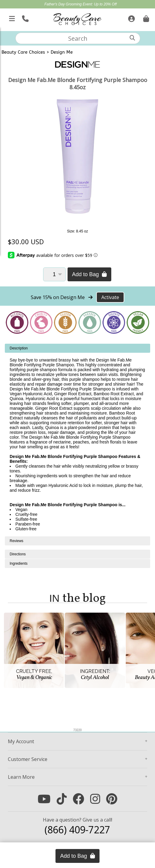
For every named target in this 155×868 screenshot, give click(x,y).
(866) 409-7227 (77, 830)
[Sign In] (131, 17)
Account (21, 741)
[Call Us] (25, 17)
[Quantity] (54, 274)
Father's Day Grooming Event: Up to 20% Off (81, 4)
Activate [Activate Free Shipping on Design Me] (110, 297)
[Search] (132, 38)
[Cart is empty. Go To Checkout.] (145, 17)
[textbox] (78, 38)
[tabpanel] (77, 440)
